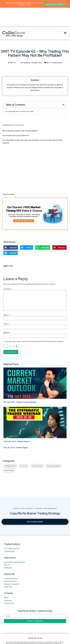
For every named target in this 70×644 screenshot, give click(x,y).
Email (6, 305)
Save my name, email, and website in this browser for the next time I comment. (34, 322)
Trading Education (11, 559)
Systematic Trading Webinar (14, 543)
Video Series (57, 43)
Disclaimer (8, 581)
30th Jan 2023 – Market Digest (16, 422)
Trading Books (9, 532)
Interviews (8, 549)
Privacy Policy (9, 584)
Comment (8, 270)
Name (6, 296)
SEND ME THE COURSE (55, 4)
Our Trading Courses (12, 529)
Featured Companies (12, 565)
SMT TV (49, 43)
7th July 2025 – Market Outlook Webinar (20, 383)
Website (7, 313)
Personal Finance (10, 562)
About (6, 578)
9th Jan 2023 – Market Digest (16, 428)
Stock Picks (8, 568)
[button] (65, 14)
